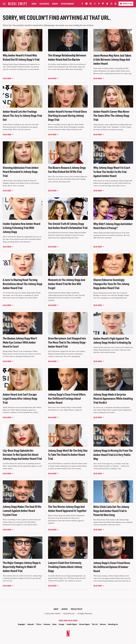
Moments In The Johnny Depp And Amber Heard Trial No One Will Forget (67, 284)
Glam (54, 624)
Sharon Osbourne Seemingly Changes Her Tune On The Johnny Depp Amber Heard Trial (111, 284)
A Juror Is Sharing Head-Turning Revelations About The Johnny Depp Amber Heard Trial (23, 284)
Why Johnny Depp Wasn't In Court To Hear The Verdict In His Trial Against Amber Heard (112, 172)
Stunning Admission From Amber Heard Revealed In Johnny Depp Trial (21, 172)
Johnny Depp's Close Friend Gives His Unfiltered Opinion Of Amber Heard (112, 567)
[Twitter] (95, 4)
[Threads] (111, 4)
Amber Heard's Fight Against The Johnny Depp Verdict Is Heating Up (112, 340)
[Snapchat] (107, 4)
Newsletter (126, 4)
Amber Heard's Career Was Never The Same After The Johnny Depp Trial (111, 115)
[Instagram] (91, 4)
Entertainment (67, 4)
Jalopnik (31, 624)
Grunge (62, 624)
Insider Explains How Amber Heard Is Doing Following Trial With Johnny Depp (22, 228)
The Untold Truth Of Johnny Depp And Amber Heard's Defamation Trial (68, 226)
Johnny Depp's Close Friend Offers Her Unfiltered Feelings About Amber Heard (67, 398)
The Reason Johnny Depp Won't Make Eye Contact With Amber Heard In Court (20, 342)
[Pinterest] (99, 4)
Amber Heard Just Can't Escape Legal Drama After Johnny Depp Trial (20, 398)
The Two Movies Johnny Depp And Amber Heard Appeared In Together (67, 509)
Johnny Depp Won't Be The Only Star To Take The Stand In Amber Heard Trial (68, 454)
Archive (65, 609)
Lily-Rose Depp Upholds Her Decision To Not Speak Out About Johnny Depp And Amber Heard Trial (22, 454)
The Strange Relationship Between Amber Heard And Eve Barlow (67, 57)
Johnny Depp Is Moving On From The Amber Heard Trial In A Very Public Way (113, 454)
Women (103, 624)
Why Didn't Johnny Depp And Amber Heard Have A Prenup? (113, 226)
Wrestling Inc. (113, 624)
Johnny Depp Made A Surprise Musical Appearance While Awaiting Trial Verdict (113, 398)
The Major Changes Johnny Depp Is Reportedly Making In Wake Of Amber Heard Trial (22, 567)
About (56, 609)
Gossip (55, 4)
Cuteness (47, 624)
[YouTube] (86, 4)
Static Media (55, 614)
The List (95, 624)
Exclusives (44, 4)
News (34, 4)
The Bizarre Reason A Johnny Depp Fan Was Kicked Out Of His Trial (67, 170)
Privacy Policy (77, 609)
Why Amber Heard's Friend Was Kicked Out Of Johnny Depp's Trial (21, 57)
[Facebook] (82, 4)
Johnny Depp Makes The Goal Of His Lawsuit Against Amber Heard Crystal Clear (22, 511)
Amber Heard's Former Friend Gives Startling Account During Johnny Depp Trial (67, 115)
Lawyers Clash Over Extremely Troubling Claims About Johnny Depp (65, 567)
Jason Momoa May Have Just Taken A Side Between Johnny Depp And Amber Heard (112, 59)
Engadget (21, 624)
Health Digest (72, 624)
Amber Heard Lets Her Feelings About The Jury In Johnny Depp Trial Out (22, 115)
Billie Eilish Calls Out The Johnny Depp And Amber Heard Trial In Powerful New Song (111, 511)
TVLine (39, 624)
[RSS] (116, 4)
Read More (7, 78)
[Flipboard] (103, 4)
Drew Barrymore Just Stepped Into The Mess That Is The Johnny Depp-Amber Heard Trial (67, 342)
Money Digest (84, 624)
